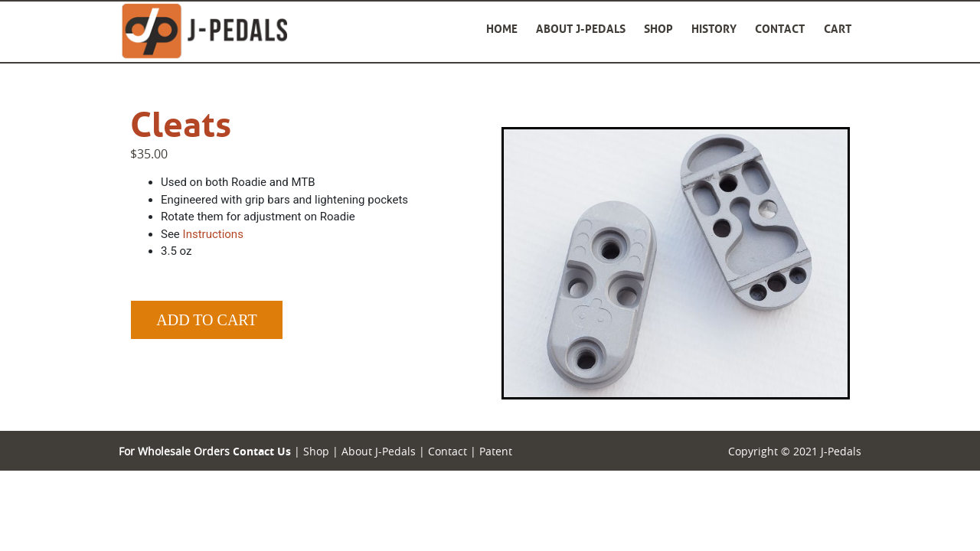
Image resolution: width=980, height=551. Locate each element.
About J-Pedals (581, 29)
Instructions (213, 234)
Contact (780, 29)
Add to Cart (206, 320)
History (714, 29)
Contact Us (262, 451)
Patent (496, 451)
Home (502, 29)
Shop (658, 29)
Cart (838, 29)
